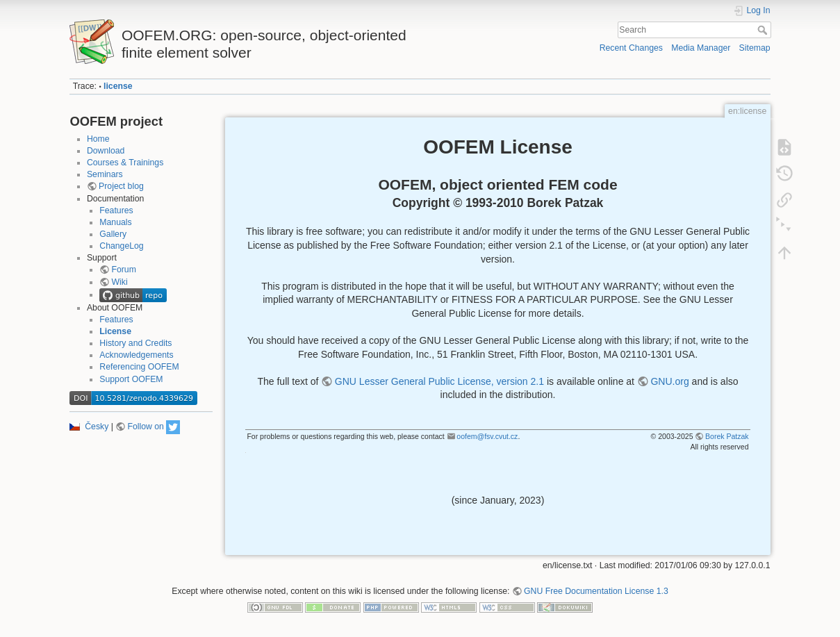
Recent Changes (631, 48)
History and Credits (135, 343)
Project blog (121, 186)
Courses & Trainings (125, 163)
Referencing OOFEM (139, 367)
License (115, 331)
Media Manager (701, 48)
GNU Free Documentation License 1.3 (596, 591)
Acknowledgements (136, 355)
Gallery (113, 234)
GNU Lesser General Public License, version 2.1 (439, 381)
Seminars (105, 174)
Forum (123, 270)
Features (116, 210)
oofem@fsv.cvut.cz (487, 436)
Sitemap (755, 48)
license (118, 86)
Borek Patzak (727, 436)
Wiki (119, 282)
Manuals (115, 222)
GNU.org (669, 381)
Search (764, 30)
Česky (97, 427)
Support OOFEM (131, 379)
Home (98, 139)
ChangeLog (121, 246)
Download (106, 151)
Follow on (145, 427)
